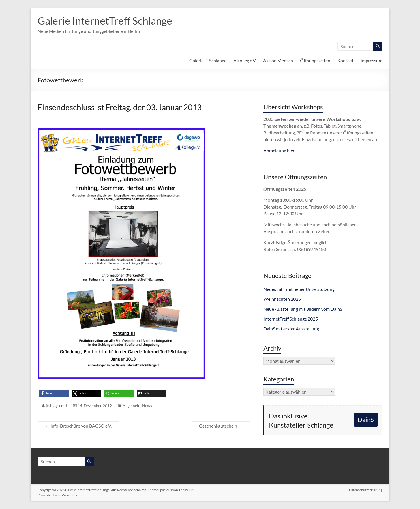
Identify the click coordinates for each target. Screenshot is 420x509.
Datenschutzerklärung (366, 490)
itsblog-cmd (56, 406)
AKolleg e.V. (245, 60)
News (147, 406)
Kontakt (345, 60)
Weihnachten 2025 (282, 299)
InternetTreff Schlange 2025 (291, 319)
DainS (366, 419)
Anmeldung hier (279, 150)
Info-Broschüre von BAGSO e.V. (78, 426)
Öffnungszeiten (315, 60)
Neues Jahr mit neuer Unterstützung (299, 289)
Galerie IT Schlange (208, 60)
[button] (54, 393)
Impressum (371, 60)
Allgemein (131, 406)
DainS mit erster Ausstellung (291, 329)
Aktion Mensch (278, 60)
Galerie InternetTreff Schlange (105, 21)
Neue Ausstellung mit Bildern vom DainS (303, 309)
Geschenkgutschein (221, 426)
